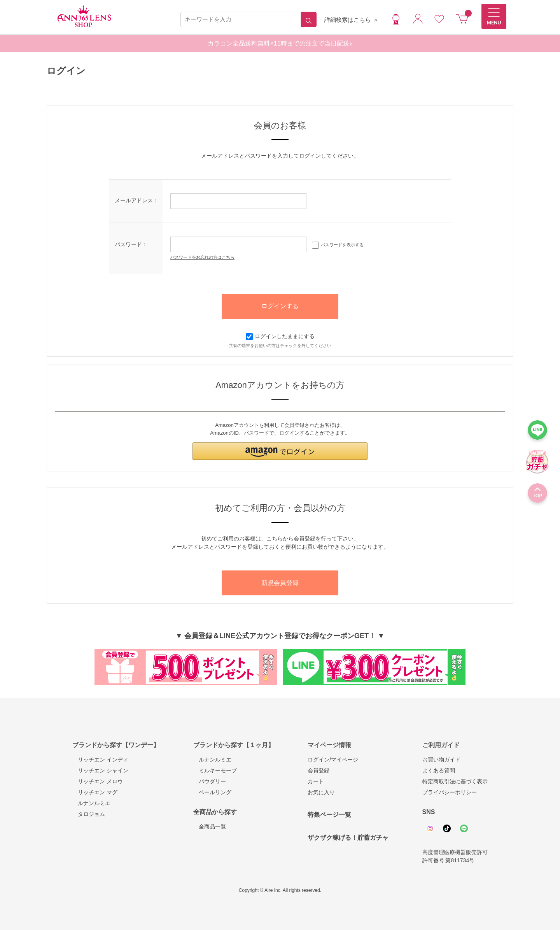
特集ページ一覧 (329, 815)
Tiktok (447, 828)
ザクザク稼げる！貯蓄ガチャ (348, 838)
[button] (280, 451)
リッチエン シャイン (100, 770)
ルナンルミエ (91, 803)
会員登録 (318, 770)
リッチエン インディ (100, 760)
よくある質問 (439, 770)
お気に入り (321, 792)
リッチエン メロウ (98, 781)
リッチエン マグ (95, 792)
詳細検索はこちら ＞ (351, 20)
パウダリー (210, 781)
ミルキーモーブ (215, 770)
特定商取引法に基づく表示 (455, 781)
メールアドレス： (136, 200)
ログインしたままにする (280, 336)
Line (464, 828)
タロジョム (89, 814)
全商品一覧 (210, 826)
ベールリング (212, 792)
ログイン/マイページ (333, 760)
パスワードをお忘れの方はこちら (202, 257)
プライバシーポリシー (450, 792)
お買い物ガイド (441, 760)
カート (316, 781)
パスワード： (131, 244)
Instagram (430, 828)
